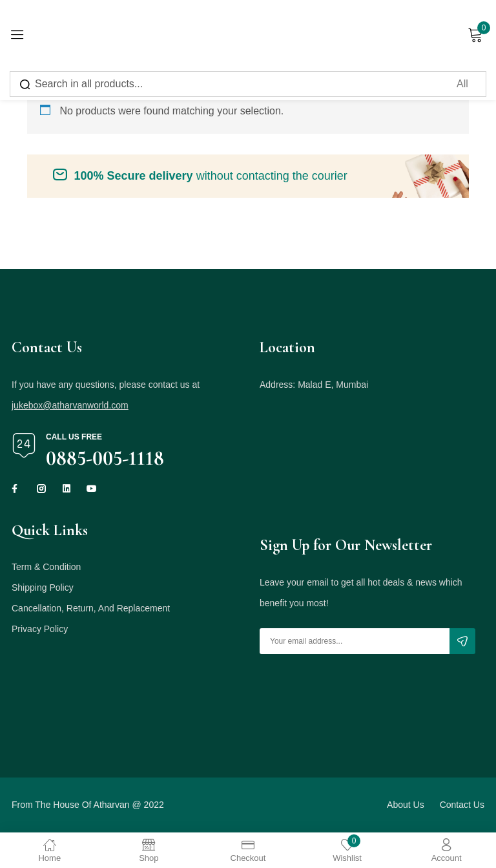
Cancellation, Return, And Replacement (91, 608)
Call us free (74, 437)
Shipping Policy (43, 587)
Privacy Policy (40, 629)
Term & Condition (46, 567)
